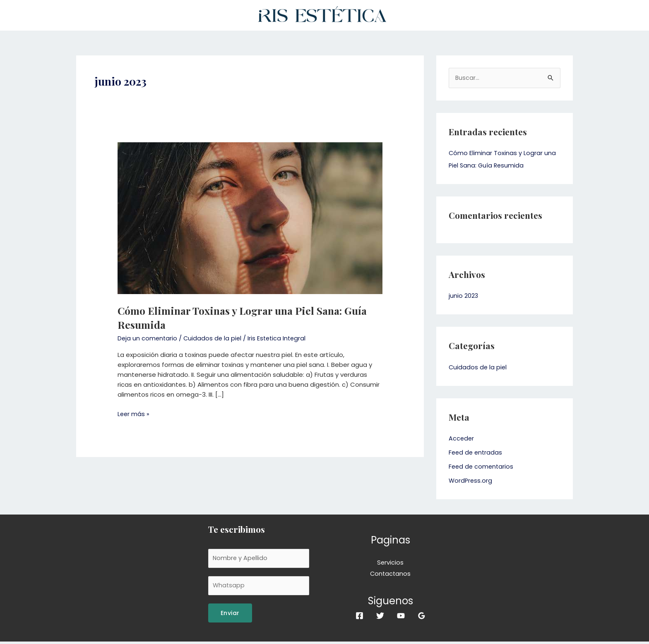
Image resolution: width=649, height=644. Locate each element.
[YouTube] (401, 617)
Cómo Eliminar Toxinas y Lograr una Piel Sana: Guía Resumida (249, 317)
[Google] (422, 617)
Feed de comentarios (482, 467)
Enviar (230, 615)
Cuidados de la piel (214, 338)
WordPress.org (471, 481)
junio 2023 (464, 296)
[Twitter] (380, 617)
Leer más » (134, 414)
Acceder (462, 439)
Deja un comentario (148, 338)
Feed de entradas (476, 453)
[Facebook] (359, 617)
